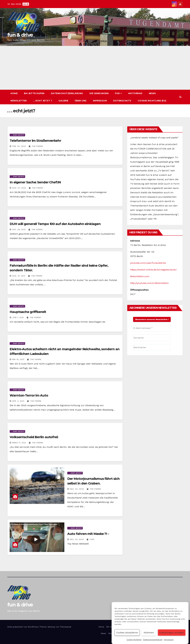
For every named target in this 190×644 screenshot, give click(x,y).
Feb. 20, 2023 (19, 146)
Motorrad (135, 93)
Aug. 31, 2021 (19, 276)
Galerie (63, 101)
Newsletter (19, 101)
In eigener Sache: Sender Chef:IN (35, 182)
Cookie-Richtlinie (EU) (152, 101)
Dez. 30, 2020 (77, 489)
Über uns (81, 101)
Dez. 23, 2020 (77, 539)
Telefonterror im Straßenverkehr (35, 141)
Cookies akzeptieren (127, 633)
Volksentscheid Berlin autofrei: (34, 437)
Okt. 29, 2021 (19, 230)
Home (14, 93)
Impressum (169, 640)
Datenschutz (122, 101)
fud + (118, 93)
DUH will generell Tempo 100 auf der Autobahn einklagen (55, 224)
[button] (180, 97)
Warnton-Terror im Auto (29, 395)
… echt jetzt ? (43, 101)
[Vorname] (152, 338)
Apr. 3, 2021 (18, 401)
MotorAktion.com (140, 276)
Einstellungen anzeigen (172, 633)
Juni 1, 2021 (18, 317)
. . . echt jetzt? (17, 135)
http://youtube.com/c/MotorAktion (149, 283)
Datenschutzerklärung (153, 640)
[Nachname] (152, 347)
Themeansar (66, 627)
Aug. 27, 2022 (19, 188)
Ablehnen (149, 633)
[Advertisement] (95, 68)
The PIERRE (36, 146)
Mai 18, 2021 (18, 359)
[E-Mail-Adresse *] (152, 328)
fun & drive (20, 35)
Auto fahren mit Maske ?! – (88, 534)
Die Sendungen (99, 93)
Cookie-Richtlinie (134, 640)
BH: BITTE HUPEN (34, 93)
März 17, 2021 (19, 443)
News (152, 93)
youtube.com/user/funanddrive (148, 263)
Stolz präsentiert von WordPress (23, 627)
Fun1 (90, 539)
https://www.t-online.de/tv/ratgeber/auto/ (153, 270)
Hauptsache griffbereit (28, 312)
